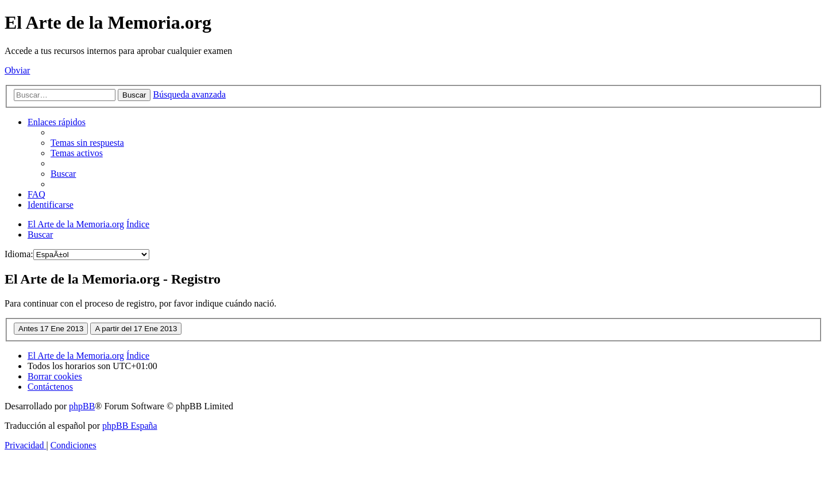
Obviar (17, 70)
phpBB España (130, 426)
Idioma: (19, 254)
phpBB (82, 406)
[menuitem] (87, 143)
